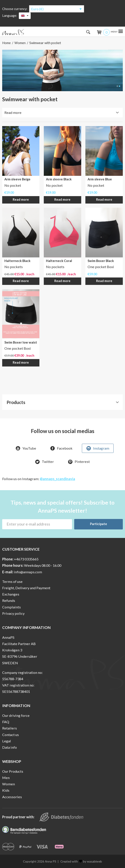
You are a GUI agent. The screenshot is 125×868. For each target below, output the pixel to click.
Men (6, 778)
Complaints (11, 607)
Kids (6, 790)
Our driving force (16, 715)
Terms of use (12, 581)
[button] (117, 86)
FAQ (6, 722)
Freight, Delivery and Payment (26, 588)
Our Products (13, 771)
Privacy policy (13, 613)
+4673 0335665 (26, 559)
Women (20, 43)
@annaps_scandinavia (57, 479)
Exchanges (11, 594)
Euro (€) (37, 9)
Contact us (11, 735)
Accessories (12, 797)
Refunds (9, 600)
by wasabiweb (91, 861)
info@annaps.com (28, 572)
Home (6, 43)
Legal (7, 741)
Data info (10, 747)
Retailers (10, 728)
